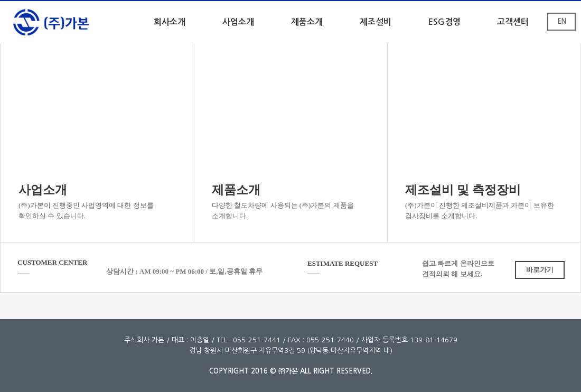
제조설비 (376, 22)
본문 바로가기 (0, 1)
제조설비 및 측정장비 (463, 190)
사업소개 (238, 22)
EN (562, 21)
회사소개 (170, 22)
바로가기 (540, 270)
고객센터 (513, 22)
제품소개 (307, 22)
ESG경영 (444, 22)
